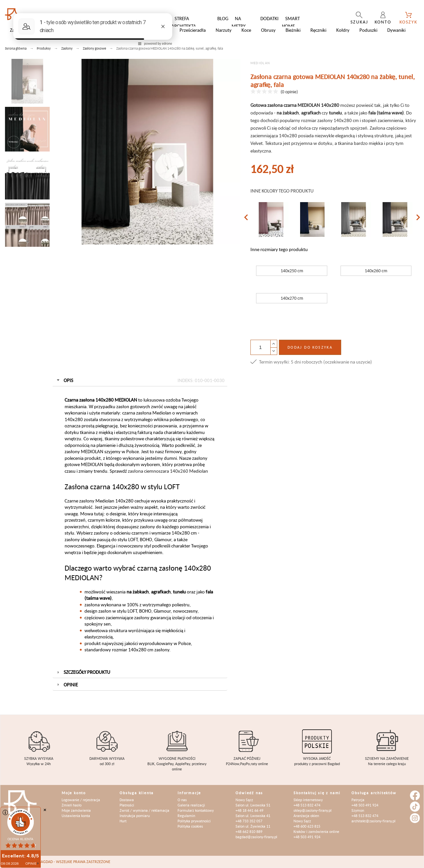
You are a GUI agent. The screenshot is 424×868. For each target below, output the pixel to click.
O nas (182, 800)
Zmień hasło (72, 805)
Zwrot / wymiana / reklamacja (144, 810)
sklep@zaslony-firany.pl (313, 810)
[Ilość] (260, 347)
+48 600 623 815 (307, 826)
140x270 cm (292, 298)
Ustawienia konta (76, 816)
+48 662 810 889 (249, 831)
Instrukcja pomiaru (135, 816)
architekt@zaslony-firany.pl (373, 821)
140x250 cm (292, 271)
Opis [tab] (140, 380)
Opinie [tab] (67, 685)
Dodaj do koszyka (310, 347)
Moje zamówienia (76, 810)
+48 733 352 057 (249, 821)
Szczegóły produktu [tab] (83, 672)
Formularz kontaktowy (196, 810)
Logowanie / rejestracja (81, 800)
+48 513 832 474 (307, 805)
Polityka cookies (190, 826)
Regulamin (186, 816)
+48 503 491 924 (307, 837)
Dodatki (269, 18)
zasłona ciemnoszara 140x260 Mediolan (168, 471)
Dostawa (127, 800)
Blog (223, 18)
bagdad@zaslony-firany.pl (256, 837)
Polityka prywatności (194, 821)
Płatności (127, 805)
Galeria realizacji (191, 805)
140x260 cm (376, 271)
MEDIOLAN (260, 63)
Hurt (123, 821)
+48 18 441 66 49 (249, 810)
